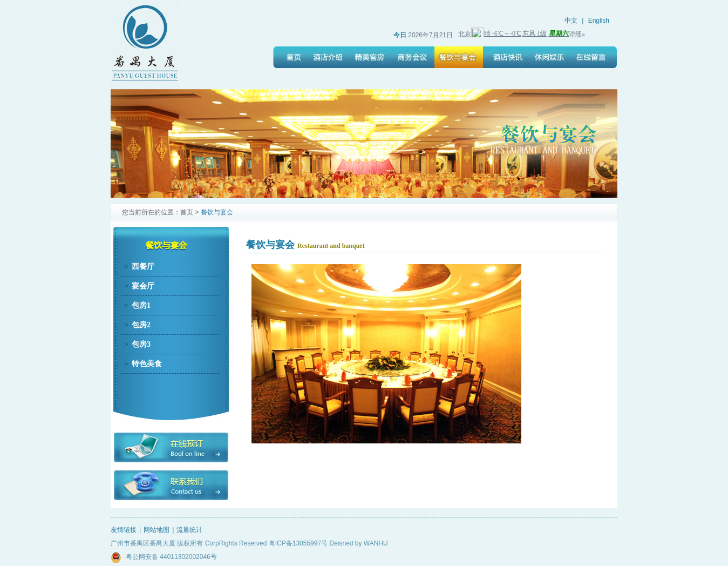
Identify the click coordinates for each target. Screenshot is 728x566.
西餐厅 (143, 267)
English (599, 21)
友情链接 (124, 530)
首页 (187, 212)
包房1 (141, 305)
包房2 (141, 325)
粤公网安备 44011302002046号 (164, 557)
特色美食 (147, 364)
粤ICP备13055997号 (298, 543)
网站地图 (157, 530)
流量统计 (189, 530)
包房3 (141, 344)
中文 (571, 21)
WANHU (376, 543)
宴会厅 (143, 286)
